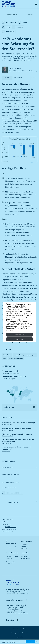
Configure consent (19, 335)
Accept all (19, 339)
